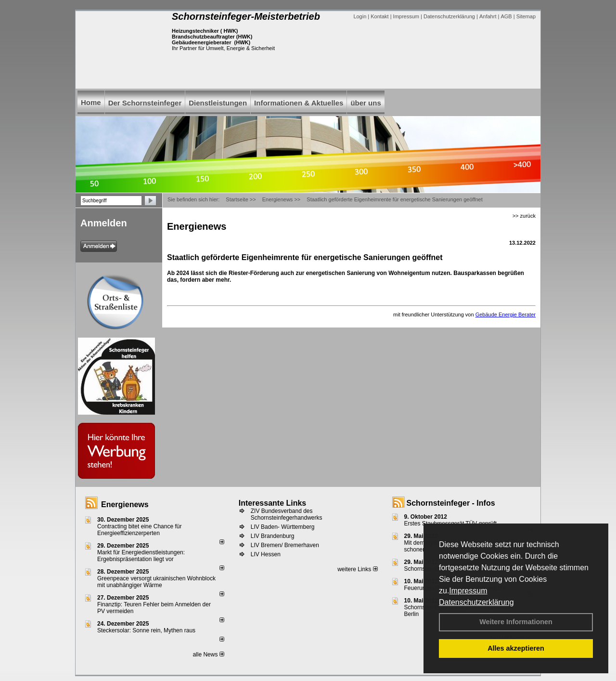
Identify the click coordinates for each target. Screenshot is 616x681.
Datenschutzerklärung (476, 602)
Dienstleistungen (218, 103)
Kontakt (379, 16)
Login (360, 16)
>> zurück (524, 216)
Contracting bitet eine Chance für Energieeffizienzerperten (139, 530)
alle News (208, 655)
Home (91, 102)
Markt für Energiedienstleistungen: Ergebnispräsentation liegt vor (141, 556)
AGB (506, 16)
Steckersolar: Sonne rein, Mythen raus (146, 630)
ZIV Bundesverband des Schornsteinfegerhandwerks (287, 514)
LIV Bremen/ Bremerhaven (285, 545)
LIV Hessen (266, 554)
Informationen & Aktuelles (299, 103)
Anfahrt (488, 16)
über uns (366, 103)
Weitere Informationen (516, 622)
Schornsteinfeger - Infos (451, 503)
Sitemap (526, 16)
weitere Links (357, 569)
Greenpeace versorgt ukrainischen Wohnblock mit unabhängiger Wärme (156, 582)
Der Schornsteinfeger (145, 103)
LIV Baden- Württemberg (283, 527)
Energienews (125, 504)
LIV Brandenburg (273, 536)
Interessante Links (273, 503)
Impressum (468, 591)
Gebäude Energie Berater (506, 314)
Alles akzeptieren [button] (516, 648)
